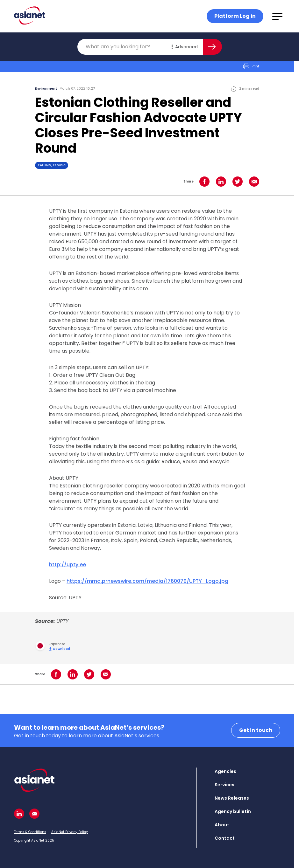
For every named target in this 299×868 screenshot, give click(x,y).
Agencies (225, 771)
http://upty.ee (68, 565)
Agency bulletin (233, 811)
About (222, 825)
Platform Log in (235, 16)
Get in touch (256, 730)
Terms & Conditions (30, 832)
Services (224, 785)
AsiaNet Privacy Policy (70, 832)
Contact (225, 838)
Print (251, 66)
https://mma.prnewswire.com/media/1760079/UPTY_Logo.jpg (147, 581)
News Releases (232, 798)
